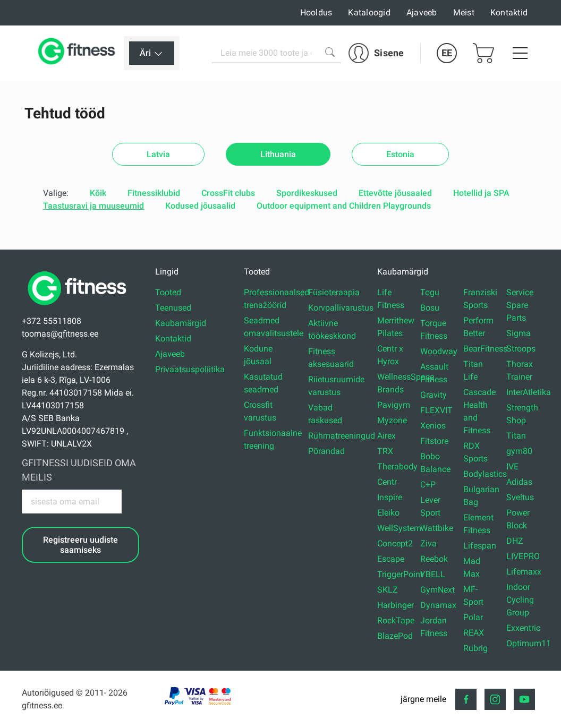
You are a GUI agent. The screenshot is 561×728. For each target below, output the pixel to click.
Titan (516, 436)
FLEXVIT (436, 410)
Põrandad (326, 451)
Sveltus (520, 497)
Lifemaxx (524, 572)
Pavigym (394, 405)
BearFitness (485, 349)
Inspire (390, 497)
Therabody (397, 466)
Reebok (434, 559)
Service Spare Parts (520, 305)
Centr (387, 482)
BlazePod (395, 636)
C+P (428, 485)
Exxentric (523, 628)
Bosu (430, 308)
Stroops (521, 349)
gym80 (519, 451)
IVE (512, 466)
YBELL (433, 574)
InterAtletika (529, 392)
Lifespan (480, 546)
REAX (474, 633)
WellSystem (399, 528)
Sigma (518, 333)
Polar (473, 617)
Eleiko (388, 513)
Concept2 (395, 543)
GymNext (437, 590)
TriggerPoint (400, 574)
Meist (464, 12)
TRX (385, 451)
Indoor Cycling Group (520, 600)
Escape (391, 559)
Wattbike (437, 528)
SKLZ (388, 590)
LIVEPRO (523, 556)
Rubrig (475, 648)
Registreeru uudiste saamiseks (80, 545)
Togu (430, 292)
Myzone (392, 420)
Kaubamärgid (181, 323)
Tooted (168, 292)
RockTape (396, 620)
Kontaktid (509, 12)
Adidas (519, 482)
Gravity (433, 395)
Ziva (428, 543)
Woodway (439, 351)
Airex (386, 436)
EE (447, 53)
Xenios (433, 426)
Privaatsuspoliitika (190, 369)
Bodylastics (485, 474)
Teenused (173, 308)
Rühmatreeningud (342, 436)
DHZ (515, 541)
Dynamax (438, 605)
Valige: (56, 193)
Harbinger (396, 605)
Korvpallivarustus (341, 308)
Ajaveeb (422, 12)
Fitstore (434, 441)
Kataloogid (369, 12)
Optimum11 (529, 643)
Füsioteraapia (334, 292)
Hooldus (316, 12)
